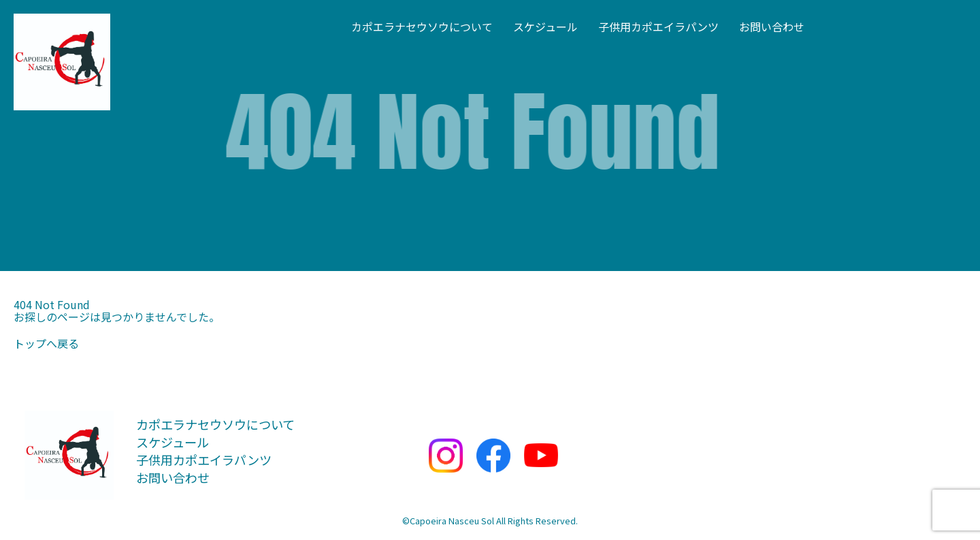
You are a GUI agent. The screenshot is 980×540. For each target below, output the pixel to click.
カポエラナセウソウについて (422, 27)
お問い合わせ (772, 27)
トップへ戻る (46, 343)
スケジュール (545, 27)
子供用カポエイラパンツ (658, 27)
